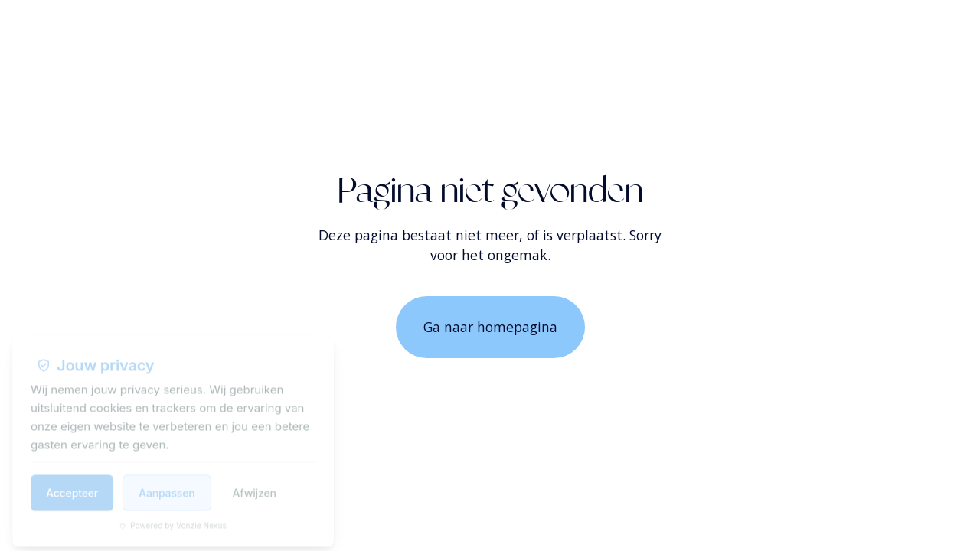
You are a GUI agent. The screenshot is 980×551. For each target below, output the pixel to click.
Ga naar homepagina (490, 327)
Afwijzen (255, 485)
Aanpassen (167, 485)
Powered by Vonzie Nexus (173, 517)
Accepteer (72, 485)
